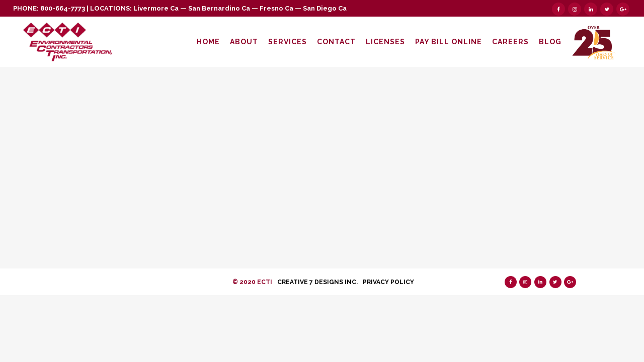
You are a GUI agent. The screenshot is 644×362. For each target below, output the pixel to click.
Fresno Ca (276, 8)
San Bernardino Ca (219, 8)
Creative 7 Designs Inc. (317, 282)
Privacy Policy (388, 282)
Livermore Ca (156, 8)
